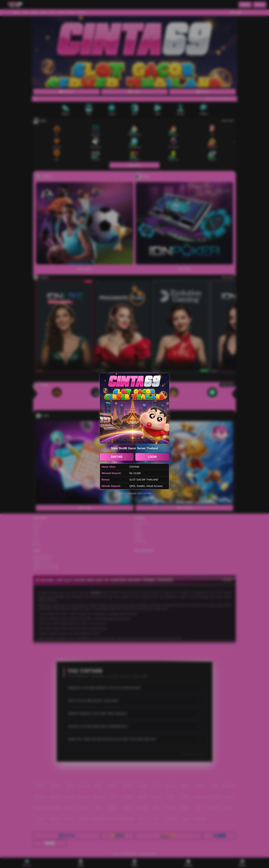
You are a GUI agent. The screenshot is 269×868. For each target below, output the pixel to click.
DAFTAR (117, 457)
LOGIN (152, 457)
